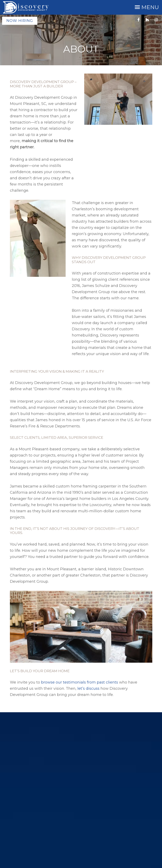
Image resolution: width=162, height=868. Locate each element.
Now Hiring (20, 21)
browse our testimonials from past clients (80, 682)
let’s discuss (88, 688)
